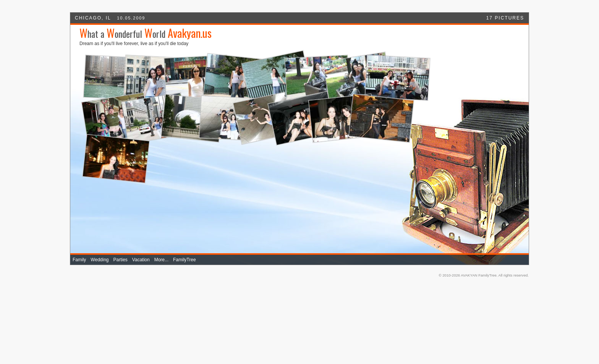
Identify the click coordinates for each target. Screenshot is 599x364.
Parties (121, 260)
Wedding (100, 260)
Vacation (141, 260)
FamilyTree (185, 260)
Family (79, 260)
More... (161, 260)
